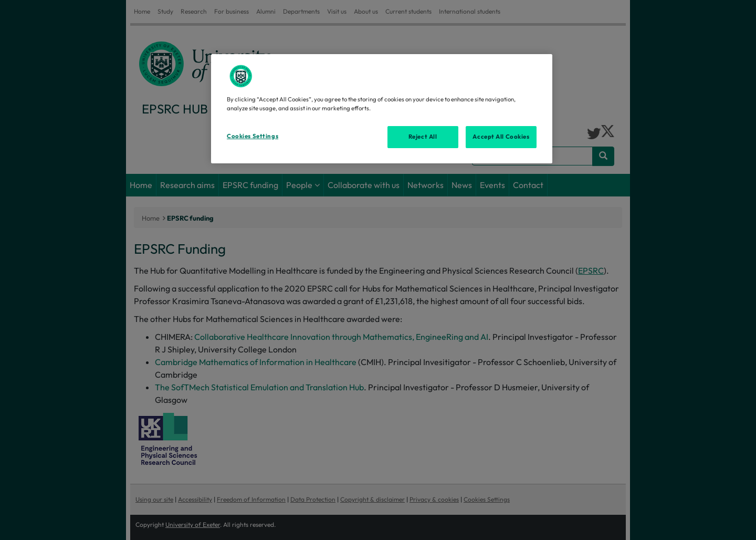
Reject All (423, 137)
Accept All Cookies (501, 137)
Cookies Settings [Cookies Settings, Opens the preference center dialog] (253, 136)
